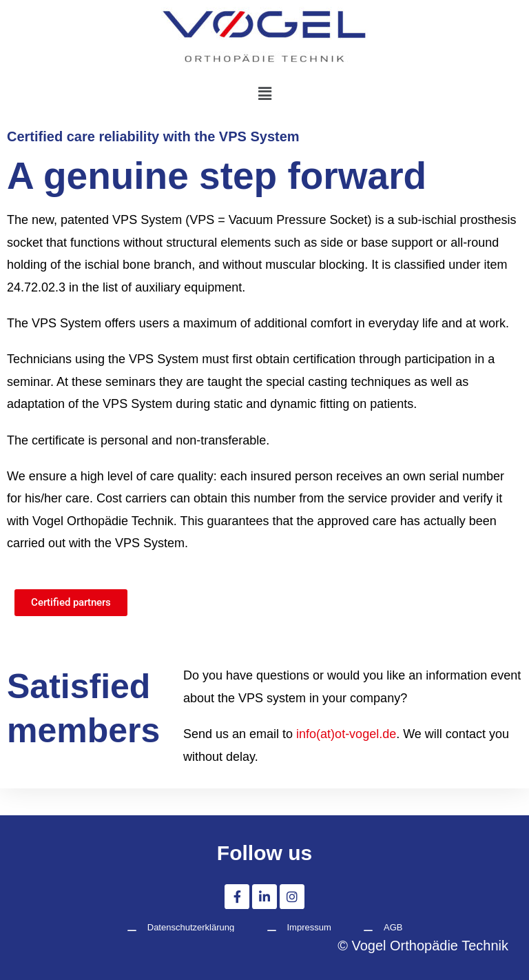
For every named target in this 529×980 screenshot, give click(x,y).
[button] (264, 93)
